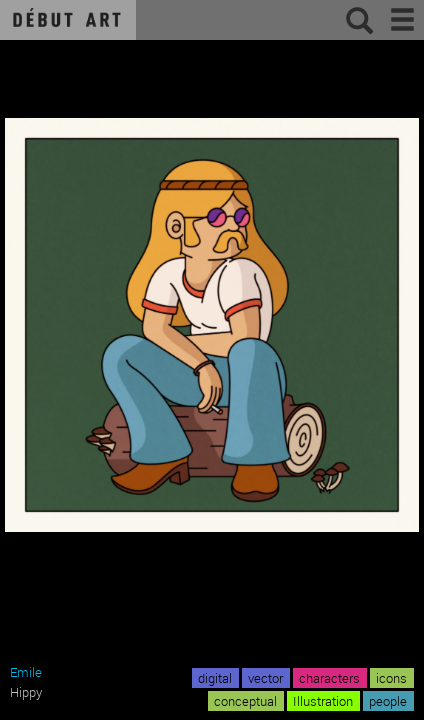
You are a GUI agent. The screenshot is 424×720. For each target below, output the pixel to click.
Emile (26, 672)
